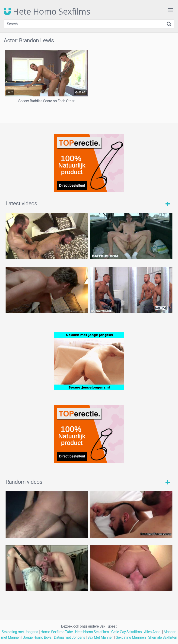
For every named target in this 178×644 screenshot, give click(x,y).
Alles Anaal (153, 632)
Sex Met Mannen (100, 637)
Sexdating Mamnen (131, 637)
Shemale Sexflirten (163, 637)
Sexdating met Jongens (20, 632)
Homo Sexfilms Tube (57, 632)
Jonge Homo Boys (37, 637)
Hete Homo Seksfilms (92, 632)
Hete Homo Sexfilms (47, 12)
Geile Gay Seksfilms (126, 632)
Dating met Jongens (70, 637)
